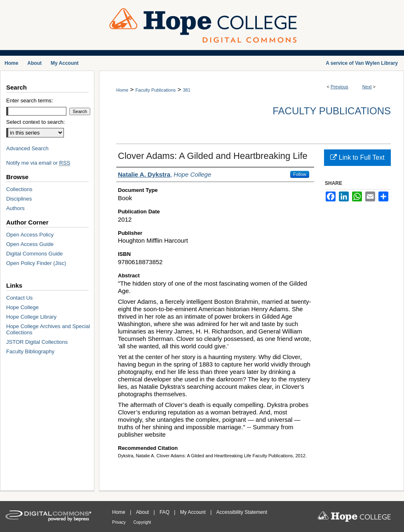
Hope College (22, 307)
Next (367, 87)
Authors (15, 208)
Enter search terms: (29, 100)
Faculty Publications (155, 90)
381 (186, 90)
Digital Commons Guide (34, 254)
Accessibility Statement (242, 512)
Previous (339, 87)
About (143, 512)
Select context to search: (35, 122)
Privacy (120, 522)
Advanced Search (27, 148)
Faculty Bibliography (30, 351)
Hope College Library (31, 317)
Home (122, 90)
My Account (194, 512)
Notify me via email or (38, 163)
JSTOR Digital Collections (37, 342)
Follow (300, 174)
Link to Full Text (357, 157)
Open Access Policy (30, 235)
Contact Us (19, 298)
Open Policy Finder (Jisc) (36, 263)
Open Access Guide (30, 244)
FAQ (165, 512)
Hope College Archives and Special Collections (48, 329)
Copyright (142, 522)
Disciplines (19, 199)
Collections (19, 189)
